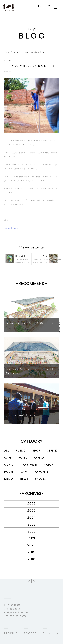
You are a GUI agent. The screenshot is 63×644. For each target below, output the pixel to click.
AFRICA (39, 458)
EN (40, 6)
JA (49, 6)
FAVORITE (41, 472)
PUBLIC (21, 451)
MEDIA (9, 479)
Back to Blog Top (33, 248)
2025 (31, 511)
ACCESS (30, 633)
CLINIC (9, 465)
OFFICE (52, 451)
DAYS (24, 472)
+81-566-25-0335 (15, 616)
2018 (31, 559)
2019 (32, 552)
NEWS (24, 479)
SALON (49, 465)
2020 (31, 545)
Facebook (51, 633)
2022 (32, 531)
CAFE (8, 458)
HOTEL (23, 458)
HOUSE (9, 472)
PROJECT (41, 479)
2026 (31, 504)
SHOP (36, 451)
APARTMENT (29, 465)
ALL (7, 451)
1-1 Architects (11, 228)
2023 (31, 524)
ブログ (7, 52)
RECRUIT (11, 633)
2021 (31, 538)
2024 (31, 517)
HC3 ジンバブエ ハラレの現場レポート (29, 52)
